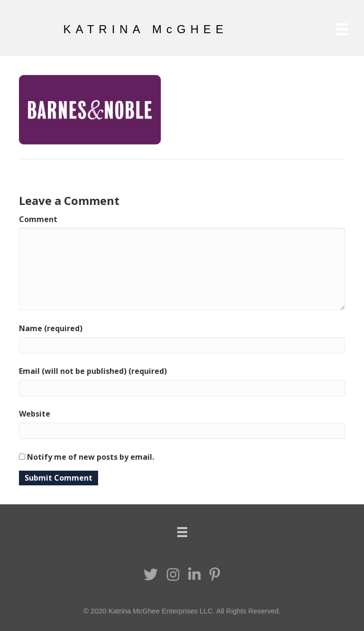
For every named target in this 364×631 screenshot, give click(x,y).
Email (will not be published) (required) (93, 371)
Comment (38, 219)
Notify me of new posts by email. (91, 457)
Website (35, 414)
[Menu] (342, 29)
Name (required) (51, 328)
